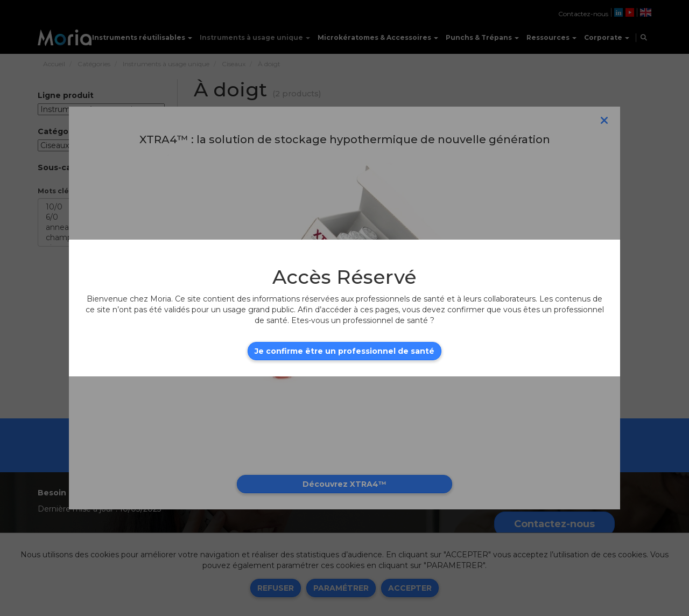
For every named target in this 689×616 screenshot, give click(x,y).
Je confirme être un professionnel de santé (344, 351)
